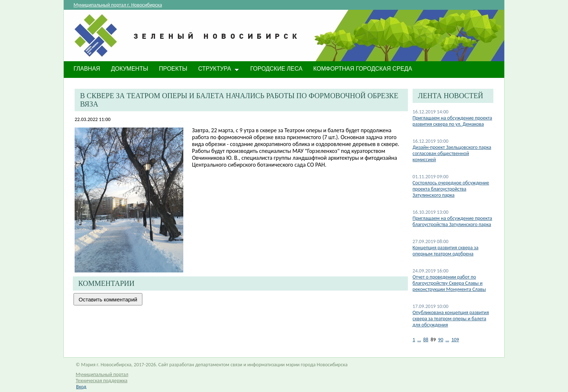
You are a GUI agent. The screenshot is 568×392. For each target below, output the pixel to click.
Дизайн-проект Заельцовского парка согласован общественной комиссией (452, 153)
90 (440, 340)
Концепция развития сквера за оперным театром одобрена (446, 251)
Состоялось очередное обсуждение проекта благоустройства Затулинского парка (451, 189)
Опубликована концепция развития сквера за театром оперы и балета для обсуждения (451, 319)
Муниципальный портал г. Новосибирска (118, 5)
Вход (81, 387)
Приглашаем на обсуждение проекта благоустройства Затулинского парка (452, 221)
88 (426, 340)
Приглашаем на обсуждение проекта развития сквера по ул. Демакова (452, 121)
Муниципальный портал (102, 374)
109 (455, 340)
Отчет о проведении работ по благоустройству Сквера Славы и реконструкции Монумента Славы (449, 283)
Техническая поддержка (102, 381)
